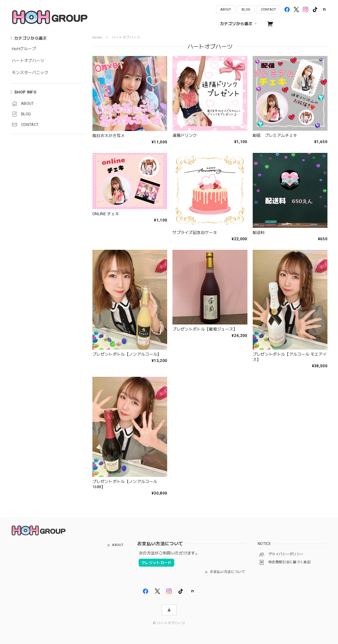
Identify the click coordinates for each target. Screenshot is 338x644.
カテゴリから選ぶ (239, 24)
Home (97, 37)
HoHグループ (24, 49)
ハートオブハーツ (28, 61)
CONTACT (268, 9)
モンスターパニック (30, 73)
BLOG (246, 9)
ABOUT (226, 9)
